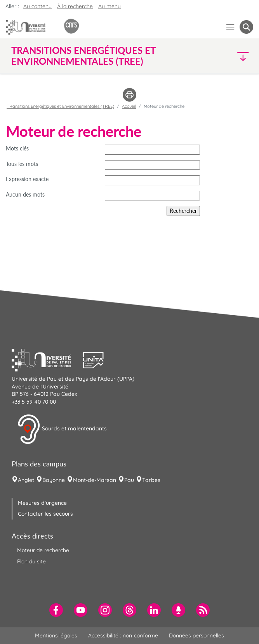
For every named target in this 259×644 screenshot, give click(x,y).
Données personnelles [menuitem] (196, 635)
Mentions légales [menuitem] (56, 635)
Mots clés (17, 148)
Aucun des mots (25, 194)
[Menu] (230, 27)
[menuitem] (56, 610)
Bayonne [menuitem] (54, 480)
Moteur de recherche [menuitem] (43, 550)
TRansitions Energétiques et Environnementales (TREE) (60, 106)
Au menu (110, 6)
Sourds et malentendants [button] (62, 429)
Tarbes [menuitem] (151, 480)
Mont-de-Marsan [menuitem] (95, 480)
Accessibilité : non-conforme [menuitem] (123, 635)
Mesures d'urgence (42, 503)
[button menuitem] (246, 27)
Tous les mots (22, 164)
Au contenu (37, 6)
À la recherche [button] (75, 6)
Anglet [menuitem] (26, 480)
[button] (224, 56)
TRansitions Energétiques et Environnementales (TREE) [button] (83, 56)
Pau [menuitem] (129, 480)
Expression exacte (27, 179)
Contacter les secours (45, 514)
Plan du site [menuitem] (31, 561)
